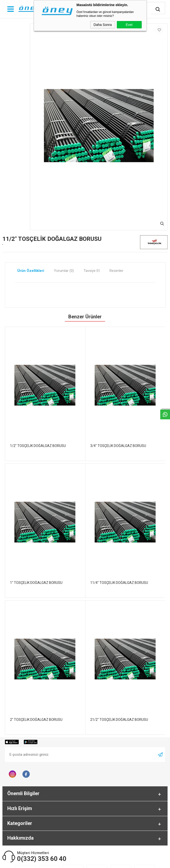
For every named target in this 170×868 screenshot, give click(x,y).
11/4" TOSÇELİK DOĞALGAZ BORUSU (119, 583)
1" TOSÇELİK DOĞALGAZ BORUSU (36, 583)
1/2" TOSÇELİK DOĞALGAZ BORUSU (38, 446)
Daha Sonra (103, 25)
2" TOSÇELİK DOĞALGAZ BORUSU (36, 720)
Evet (129, 25)
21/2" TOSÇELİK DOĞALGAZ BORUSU (119, 720)
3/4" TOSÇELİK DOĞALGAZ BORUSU (118, 446)
